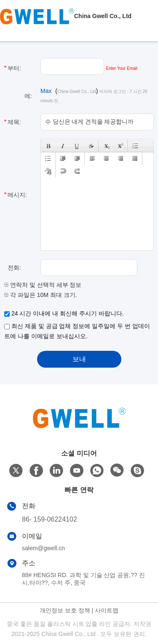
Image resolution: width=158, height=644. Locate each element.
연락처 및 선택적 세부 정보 (43, 285)
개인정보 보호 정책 (65, 610)
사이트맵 (107, 610)
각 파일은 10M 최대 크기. (41, 295)
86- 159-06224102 (50, 519)
